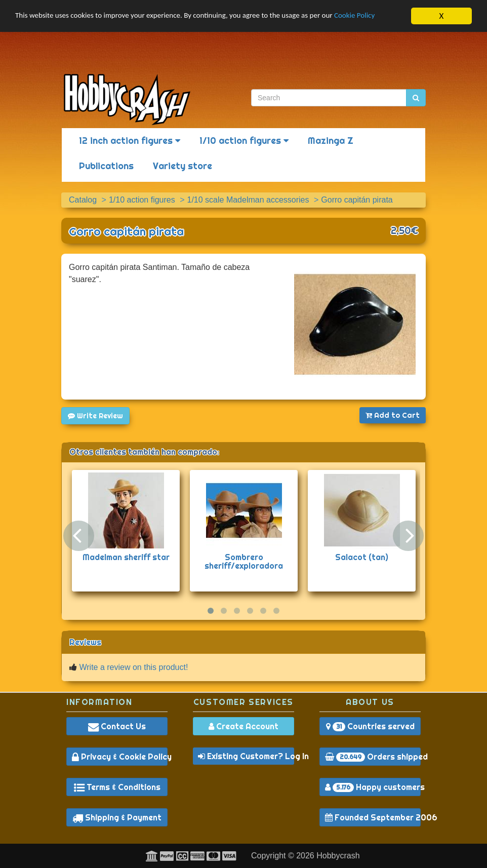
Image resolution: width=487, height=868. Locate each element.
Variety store (182, 166)
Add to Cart (393, 415)
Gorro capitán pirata (126, 231)
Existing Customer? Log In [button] (246, 756)
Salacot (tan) (362, 557)
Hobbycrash (338, 856)
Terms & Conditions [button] (117, 787)
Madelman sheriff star (126, 557)
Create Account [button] (243, 726)
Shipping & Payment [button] (117, 817)
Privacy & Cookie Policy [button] (120, 757)
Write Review (95, 416)
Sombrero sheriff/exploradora (244, 562)
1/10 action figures (244, 141)
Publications (106, 166)
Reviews (85, 642)
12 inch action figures (130, 141)
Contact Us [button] (117, 726)
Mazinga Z (331, 141)
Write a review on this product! (133, 667)
